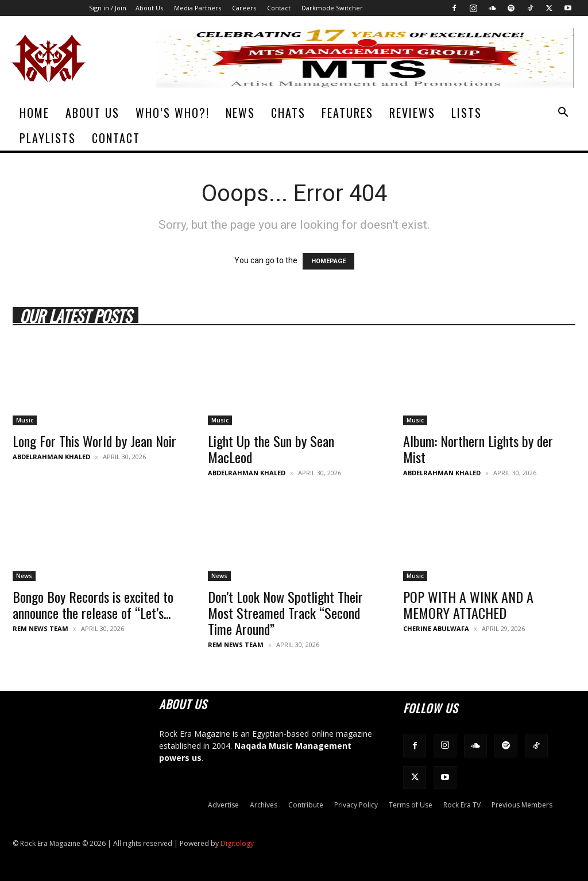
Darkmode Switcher (332, 8)
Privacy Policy (356, 805)
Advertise (223, 805)
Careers (244, 8)
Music (25, 420)
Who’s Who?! (173, 113)
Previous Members (522, 805)
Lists (467, 113)
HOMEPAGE (328, 261)
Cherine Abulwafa (436, 628)
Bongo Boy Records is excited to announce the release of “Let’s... (93, 605)
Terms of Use (411, 805)
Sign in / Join (108, 8)
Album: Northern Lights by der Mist (478, 449)
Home (34, 113)
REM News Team (40, 628)
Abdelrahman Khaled (51, 457)
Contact (279, 8)
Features (347, 113)
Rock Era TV (462, 805)
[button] (563, 114)
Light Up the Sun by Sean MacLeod (271, 449)
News (240, 113)
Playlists (48, 138)
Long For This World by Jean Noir (94, 441)
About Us (149, 8)
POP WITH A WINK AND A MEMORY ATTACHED (468, 605)
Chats (288, 113)
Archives (264, 805)
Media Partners (198, 8)
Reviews (412, 113)
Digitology (237, 843)
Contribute (306, 805)
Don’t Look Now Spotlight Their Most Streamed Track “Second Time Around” (285, 613)
